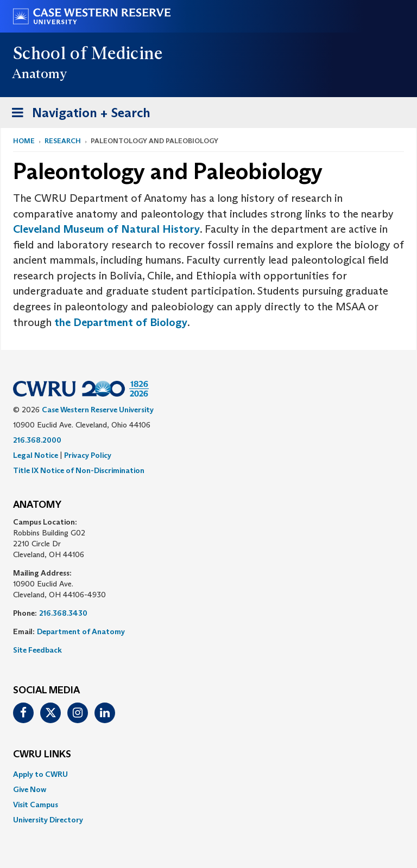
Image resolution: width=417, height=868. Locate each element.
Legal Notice (36, 455)
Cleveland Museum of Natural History (106, 229)
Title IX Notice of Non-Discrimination (79, 470)
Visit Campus (36, 805)
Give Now (30, 789)
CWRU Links (42, 755)
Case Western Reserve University (98, 410)
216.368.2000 (37, 440)
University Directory (48, 820)
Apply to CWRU (40, 774)
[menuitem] (208, 774)
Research (63, 141)
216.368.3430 (63, 613)
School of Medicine (88, 53)
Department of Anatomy (81, 631)
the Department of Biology (121, 322)
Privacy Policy (88, 455)
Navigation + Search (78, 115)
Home (24, 141)
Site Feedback (37, 650)
